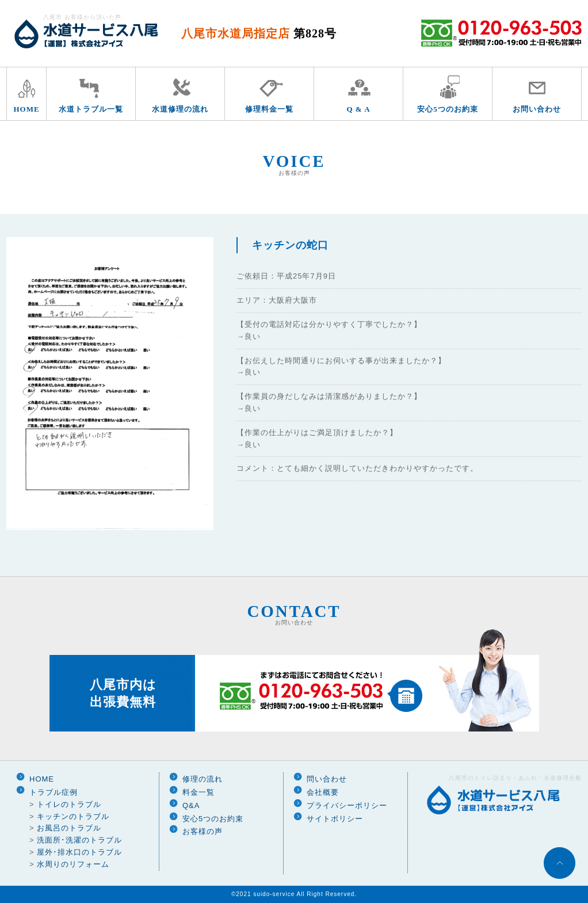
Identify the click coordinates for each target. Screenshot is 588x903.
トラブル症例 (54, 792)
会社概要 (323, 792)
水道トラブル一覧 (91, 109)
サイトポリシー (335, 819)
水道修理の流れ (180, 109)
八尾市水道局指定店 (259, 33)
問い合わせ (327, 779)
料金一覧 (198, 792)
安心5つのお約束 (448, 109)
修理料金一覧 (269, 109)
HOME (26, 109)
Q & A (358, 109)
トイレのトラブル (69, 804)
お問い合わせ (537, 109)
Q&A (191, 805)
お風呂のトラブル (69, 828)
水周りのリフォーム (73, 864)
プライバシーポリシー (347, 805)
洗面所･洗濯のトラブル (79, 840)
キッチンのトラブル (73, 816)
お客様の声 (203, 831)
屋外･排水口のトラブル (79, 852)
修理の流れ (203, 779)
